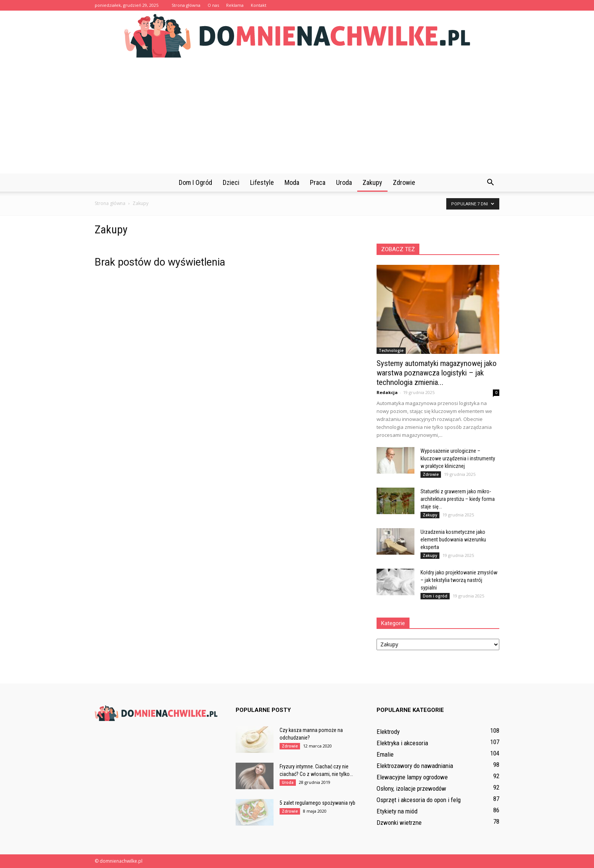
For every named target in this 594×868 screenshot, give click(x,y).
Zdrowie (404, 182)
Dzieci (231, 182)
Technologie (391, 350)
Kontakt (259, 5)
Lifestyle (262, 182)
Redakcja (387, 392)
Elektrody (388, 732)
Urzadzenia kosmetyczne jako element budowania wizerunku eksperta (453, 540)
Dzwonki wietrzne (399, 823)
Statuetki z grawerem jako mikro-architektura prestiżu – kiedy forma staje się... (458, 499)
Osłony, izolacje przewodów (411, 788)
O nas (213, 5)
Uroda (344, 182)
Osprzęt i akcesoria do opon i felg (419, 800)
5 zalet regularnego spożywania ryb (317, 803)
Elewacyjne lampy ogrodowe (412, 777)
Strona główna (186, 5)
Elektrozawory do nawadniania (415, 766)
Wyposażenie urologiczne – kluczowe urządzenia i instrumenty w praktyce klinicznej (458, 458)
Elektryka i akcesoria (402, 743)
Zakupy (372, 182)
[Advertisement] (297, 117)
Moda (292, 182)
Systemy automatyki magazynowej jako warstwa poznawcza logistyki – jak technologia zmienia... (437, 373)
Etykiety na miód (397, 811)
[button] (490, 183)
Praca (318, 182)
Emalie (385, 754)
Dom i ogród (195, 182)
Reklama (235, 5)
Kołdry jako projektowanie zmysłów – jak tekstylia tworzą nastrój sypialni (459, 580)
